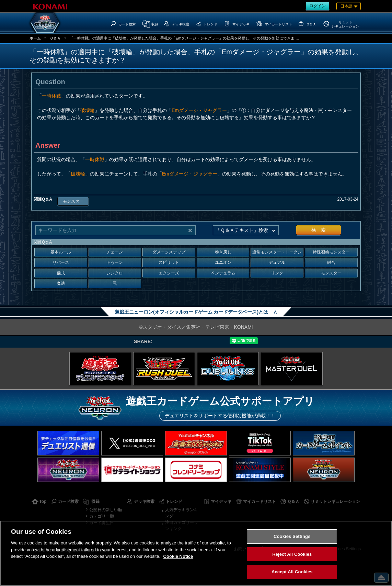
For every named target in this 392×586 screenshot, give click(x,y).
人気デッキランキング (182, 513)
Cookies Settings (292, 536)
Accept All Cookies (292, 572)
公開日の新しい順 (106, 510)
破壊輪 (88, 110)
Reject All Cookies (292, 554)
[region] (196, 553)
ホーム (35, 38)
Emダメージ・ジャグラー (199, 110)
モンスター (73, 201)
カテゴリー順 (102, 516)
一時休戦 (51, 96)
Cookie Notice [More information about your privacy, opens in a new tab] (178, 556)
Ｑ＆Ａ (55, 38)
